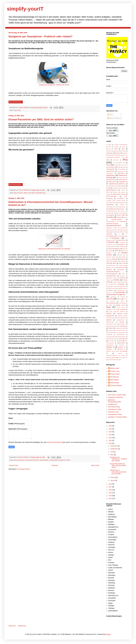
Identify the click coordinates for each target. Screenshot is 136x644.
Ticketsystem (119, 328)
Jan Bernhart (115, 377)
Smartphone (109, 309)
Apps (15, 110)
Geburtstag (109, 207)
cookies (116, 165)
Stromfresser (110, 324)
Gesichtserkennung (111, 211)
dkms (108, 186)
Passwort (20, 193)
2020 (110, 440)
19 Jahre (109, 145)
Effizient (115, 192)
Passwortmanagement (113, 272)
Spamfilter (123, 318)
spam (116, 318)
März (112, 455)
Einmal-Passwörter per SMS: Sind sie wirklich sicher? (41, 119)
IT (119, 234)
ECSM (108, 192)
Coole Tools (124, 165)
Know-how (109, 245)
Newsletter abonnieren (116, 397)
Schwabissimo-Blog (115, 409)
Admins (108, 149)
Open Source (112, 267)
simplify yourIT (113, 404)
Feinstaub (115, 203)
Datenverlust (112, 182)
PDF (123, 274)
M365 (117, 251)
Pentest (123, 276)
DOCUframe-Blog (114, 407)
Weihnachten (121, 343)
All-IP (116, 149)
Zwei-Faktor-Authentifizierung (37, 193)
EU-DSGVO (121, 199)
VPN (115, 341)
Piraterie (108, 280)
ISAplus (108, 232)
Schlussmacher (121, 290)
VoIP (110, 341)
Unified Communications (119, 333)
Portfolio (116, 280)
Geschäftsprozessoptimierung (115, 209)
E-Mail (108, 188)
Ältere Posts (95, 465)
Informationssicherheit (32, 460)
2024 (110, 429)
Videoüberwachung (111, 339)
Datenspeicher (123, 180)
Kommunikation (120, 245)
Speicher (109, 320)
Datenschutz (21, 460)
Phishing (122, 278)
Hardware (116, 213)
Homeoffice (110, 217)
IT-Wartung (122, 242)
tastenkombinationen (112, 326)
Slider (25, 193)
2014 (110, 496)
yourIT (114, 358)
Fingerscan (123, 203)
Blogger (108, 634)
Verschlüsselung (111, 337)
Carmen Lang (115, 371)
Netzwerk (123, 259)
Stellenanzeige (110, 322)
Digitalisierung (123, 182)
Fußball (122, 205)
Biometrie (116, 160)
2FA (110, 147)
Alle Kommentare (114, 118)
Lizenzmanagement (114, 249)
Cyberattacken (121, 169)
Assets (117, 151)
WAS (120, 341)
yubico (120, 358)
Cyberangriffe (110, 169)
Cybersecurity (110, 171)
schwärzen (113, 297)
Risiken (111, 290)
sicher (122, 301)
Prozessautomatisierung (119, 286)
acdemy (117, 147)
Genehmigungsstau (120, 207)
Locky (110, 251)
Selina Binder (115, 383)
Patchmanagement (112, 274)
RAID (108, 288)
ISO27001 (109, 234)
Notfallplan (115, 261)
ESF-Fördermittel (111, 196)
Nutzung (123, 261)
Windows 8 (121, 349)
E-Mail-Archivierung (118, 188)
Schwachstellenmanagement (57, 460)
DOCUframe (115, 186)
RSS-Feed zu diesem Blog (117, 395)
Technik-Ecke (124, 326)
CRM (119, 167)
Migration (109, 259)
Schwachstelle (44, 460)
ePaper (108, 194)
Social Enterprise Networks (117, 312)
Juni (112, 452)
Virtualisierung (123, 339)
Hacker (123, 211)
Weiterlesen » (16, 102)
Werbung (121, 345)
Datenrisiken (110, 173)
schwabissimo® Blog (115, 414)
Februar (113, 477)
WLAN (123, 355)
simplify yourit (120, 305)
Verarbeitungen (121, 335)
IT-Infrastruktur (114, 238)
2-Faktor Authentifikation (121, 145)
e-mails (123, 190)
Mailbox (123, 251)
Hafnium (108, 213)
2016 (110, 490)
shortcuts (112, 301)
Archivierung (110, 151)
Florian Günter (115, 374)
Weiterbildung (110, 345)
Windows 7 (110, 349)
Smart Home (121, 307)
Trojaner (108, 333)
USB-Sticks (109, 335)
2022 (110, 435)
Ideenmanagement (111, 221)
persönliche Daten (111, 278)
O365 (108, 263)
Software (109, 314)
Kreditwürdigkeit (123, 247)
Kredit (115, 247)
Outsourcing (122, 267)
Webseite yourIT (114, 412)
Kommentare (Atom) (23, 469)
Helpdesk (111, 215)
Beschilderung (112, 155)
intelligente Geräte (111, 228)
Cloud (108, 165)
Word (108, 358)
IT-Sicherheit (110, 242)
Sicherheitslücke (123, 303)
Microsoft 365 (121, 255)
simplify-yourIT (25, 9)
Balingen (125, 153)
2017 (110, 487)
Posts (110, 115)
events (108, 203)
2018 (110, 484)
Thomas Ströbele (24, 108)
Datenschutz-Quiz (121, 178)
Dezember (114, 446)
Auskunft (123, 151)
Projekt (108, 286)
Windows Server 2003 (113, 351)
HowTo (126, 217)
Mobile (115, 259)
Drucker (123, 186)
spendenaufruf (121, 320)
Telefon (111, 328)
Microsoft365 (122, 257)
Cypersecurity (122, 171)
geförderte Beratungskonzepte (115, 401)
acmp (124, 147)
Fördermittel (110, 205)
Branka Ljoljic (115, 368)
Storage (122, 322)
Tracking (111, 330)
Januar (113, 480)
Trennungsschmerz (120, 330)
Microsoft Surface (111, 257)
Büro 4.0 (122, 163)
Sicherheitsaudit (111, 303)
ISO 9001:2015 (122, 232)
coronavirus (112, 167)
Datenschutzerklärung (55, 442)
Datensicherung (111, 180)
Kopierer (108, 247)
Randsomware (115, 288)
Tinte (126, 328)
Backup (118, 153)
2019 (110, 443)
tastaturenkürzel (121, 324)
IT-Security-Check (120, 240)
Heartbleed (125, 213)
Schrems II (109, 293)
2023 (110, 432)
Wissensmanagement (112, 355)
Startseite (55, 465)
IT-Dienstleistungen (122, 236)
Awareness (110, 153)
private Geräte (117, 282)
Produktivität (121, 284)
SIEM (110, 305)
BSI (114, 163)
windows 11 (122, 347)
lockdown (125, 249)
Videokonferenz (121, 337)
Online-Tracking (123, 265)
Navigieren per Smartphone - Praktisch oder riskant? (40, 36)
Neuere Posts (14, 465)
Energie (123, 192)
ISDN (114, 232)
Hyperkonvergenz (117, 219)
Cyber (124, 167)
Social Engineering (122, 309)
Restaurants (124, 288)
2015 (110, 493)
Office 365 (122, 263)
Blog (19, 110)
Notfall (108, 261)
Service (126, 299)
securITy (110, 299)
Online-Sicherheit (111, 265)
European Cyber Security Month (116, 201)
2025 (110, 426)
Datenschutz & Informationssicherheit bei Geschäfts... (118, 472)
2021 (110, 438)
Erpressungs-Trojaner (119, 194)
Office (114, 263)
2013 (110, 498)
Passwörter (121, 270)
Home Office (121, 215)
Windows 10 (110, 347)
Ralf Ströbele (115, 380)
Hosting (119, 217)
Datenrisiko (121, 173)
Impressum (12, 626)
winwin (120, 353)
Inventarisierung (121, 230)
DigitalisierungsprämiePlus (117, 184)
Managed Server (111, 253)
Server (119, 299)
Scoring (123, 297)
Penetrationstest (111, 276)
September (114, 449)
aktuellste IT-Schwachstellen (118, 417)
